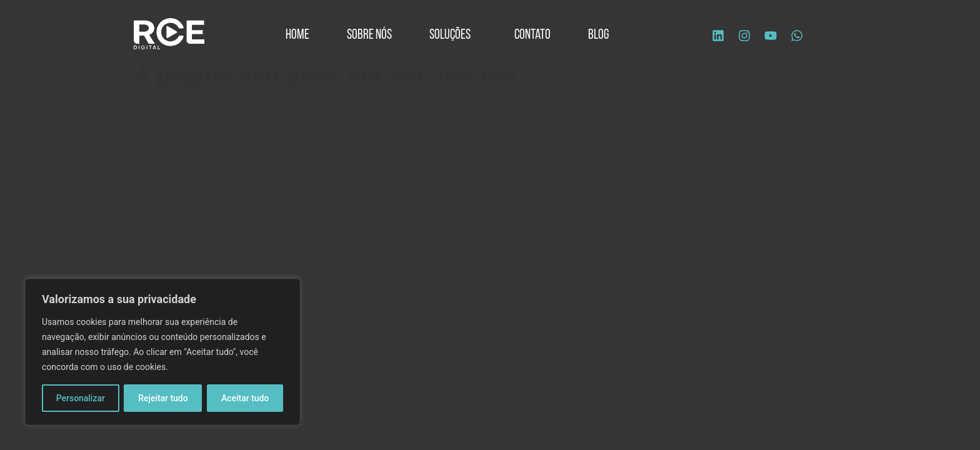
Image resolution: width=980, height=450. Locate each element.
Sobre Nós (369, 35)
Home (297, 35)
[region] (162, 352)
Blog (598, 35)
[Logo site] (169, 34)
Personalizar (81, 398)
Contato (532, 35)
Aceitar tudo (245, 398)
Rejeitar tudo (163, 398)
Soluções (453, 35)
